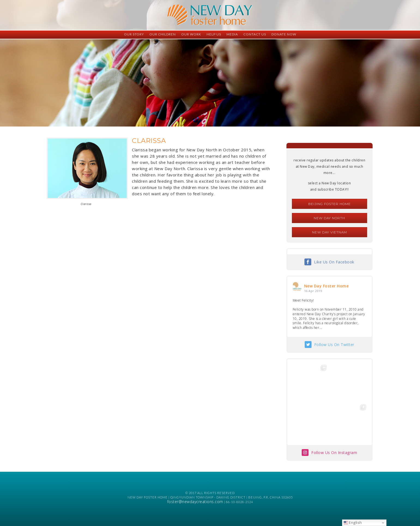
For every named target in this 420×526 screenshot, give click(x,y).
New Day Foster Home (327, 286)
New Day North (329, 218)
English (353, 522)
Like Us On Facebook (334, 262)
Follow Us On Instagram (334, 453)
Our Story (134, 34)
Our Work (191, 34)
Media (232, 34)
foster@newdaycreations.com (195, 502)
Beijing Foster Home (330, 204)
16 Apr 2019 (313, 291)
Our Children (163, 34)
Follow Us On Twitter (334, 345)
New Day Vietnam (330, 232)
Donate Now (284, 34)
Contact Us (255, 34)
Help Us (214, 34)
